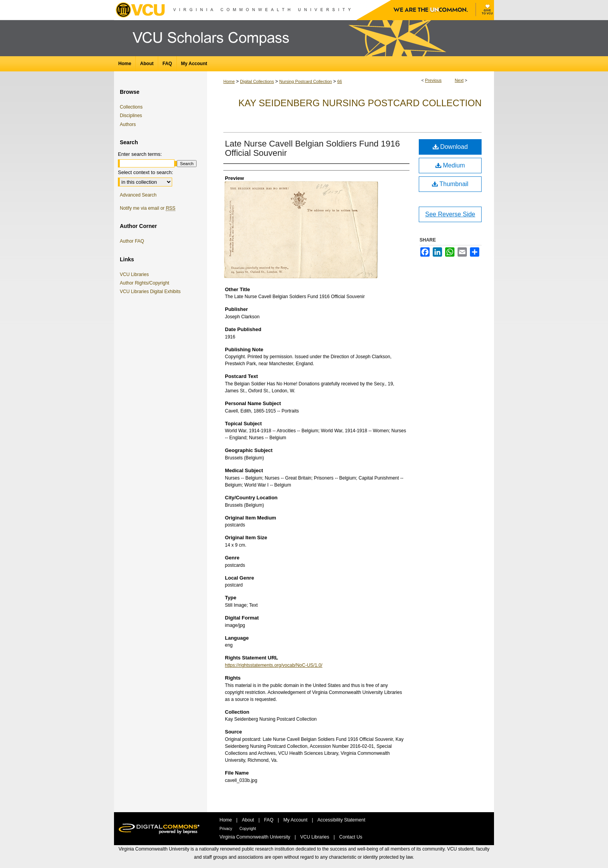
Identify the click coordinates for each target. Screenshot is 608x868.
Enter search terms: (140, 154)
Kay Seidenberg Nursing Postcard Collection (360, 103)
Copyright (248, 829)
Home (229, 81)
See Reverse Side (450, 214)
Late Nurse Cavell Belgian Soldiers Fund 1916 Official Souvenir (312, 148)
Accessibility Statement (341, 820)
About (249, 820)
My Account (296, 820)
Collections (131, 107)
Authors (128, 124)
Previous (433, 80)
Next (459, 80)
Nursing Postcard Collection (306, 81)
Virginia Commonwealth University (256, 837)
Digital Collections (257, 81)
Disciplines (131, 116)
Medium (450, 165)
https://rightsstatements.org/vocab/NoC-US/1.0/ (274, 665)
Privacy (226, 829)
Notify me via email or (148, 208)
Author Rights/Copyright (146, 283)
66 (340, 81)
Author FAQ (132, 241)
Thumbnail (450, 184)
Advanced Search (138, 195)
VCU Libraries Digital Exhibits (152, 292)
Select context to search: (145, 172)
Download (450, 147)
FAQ (269, 820)
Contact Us (351, 837)
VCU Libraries (136, 274)
